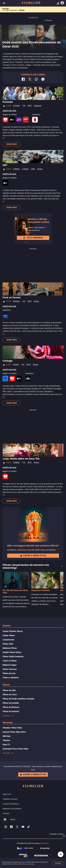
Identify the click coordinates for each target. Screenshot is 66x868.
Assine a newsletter (33, 556)
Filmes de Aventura (11, 711)
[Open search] (61, 854)
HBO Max (7, 736)
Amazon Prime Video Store (14, 732)
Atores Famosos (10, 669)
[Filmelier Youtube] (23, 827)
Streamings (8, 723)
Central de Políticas (29, 864)
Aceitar (58, 863)
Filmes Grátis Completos (13, 657)
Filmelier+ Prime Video (12, 728)
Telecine (6, 740)
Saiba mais (12, 144)
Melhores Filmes (10, 648)
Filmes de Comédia (11, 703)
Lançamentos (8, 640)
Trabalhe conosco (10, 799)
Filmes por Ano (9, 673)
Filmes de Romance (11, 707)
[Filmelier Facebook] (11, 827)
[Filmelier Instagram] (6, 827)
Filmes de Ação (9, 690)
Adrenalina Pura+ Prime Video (15, 749)
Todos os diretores (11, 678)
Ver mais (8, 716)
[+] (4, 138)
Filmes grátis (6, 9)
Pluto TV (6, 745)
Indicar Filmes (9, 635)
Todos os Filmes (10, 661)
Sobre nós (7, 794)
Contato (6, 813)
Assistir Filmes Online (12, 652)
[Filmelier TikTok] (29, 827)
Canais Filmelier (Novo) (13, 631)
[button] (21, 819)
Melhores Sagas (9, 665)
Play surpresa (33, 238)
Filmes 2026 (8, 644)
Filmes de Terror (10, 695)
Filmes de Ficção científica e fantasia (18, 699)
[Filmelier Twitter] (17, 827)
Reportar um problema (12, 809)
